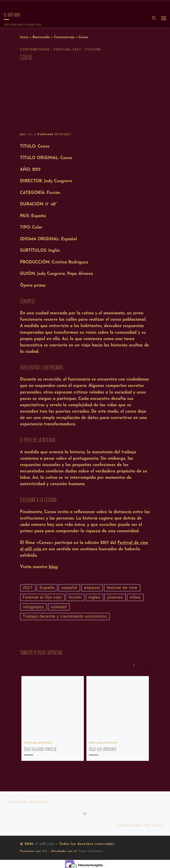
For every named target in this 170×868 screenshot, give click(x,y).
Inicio (24, 37)
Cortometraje (64, 37)
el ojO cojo (45, 846)
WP (45, 854)
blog (53, 567)
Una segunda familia (40, 750)
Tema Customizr (91, 854)
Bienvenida (41, 37)
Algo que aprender (103, 750)
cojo (30, 134)
